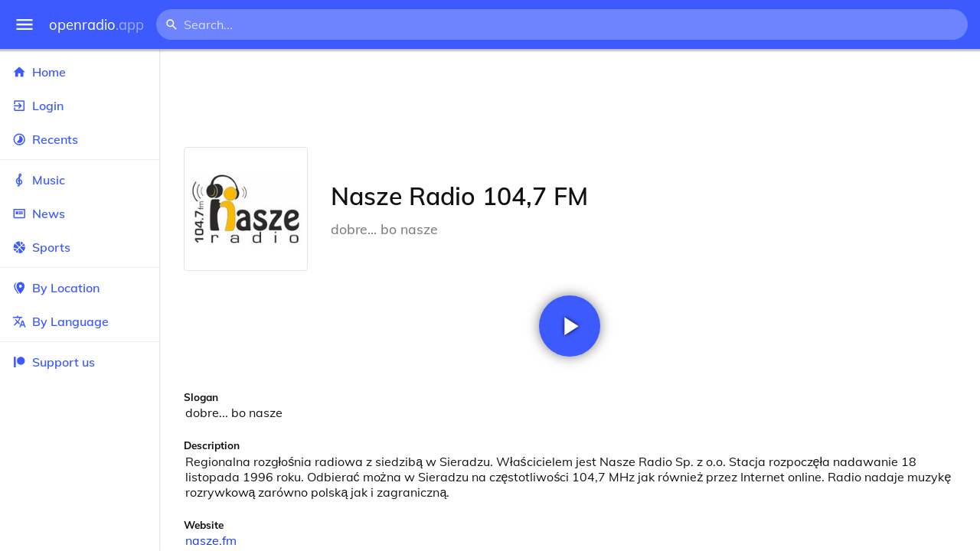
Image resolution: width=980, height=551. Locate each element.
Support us (54, 362)
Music (80, 180)
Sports (80, 247)
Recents (80, 139)
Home (80, 72)
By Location (80, 288)
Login (80, 106)
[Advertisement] (570, 98)
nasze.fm (211, 540)
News (80, 214)
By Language (80, 321)
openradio (96, 25)
